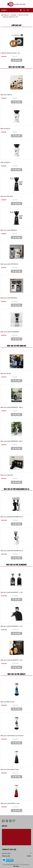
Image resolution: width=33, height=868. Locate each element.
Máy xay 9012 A (5, 129)
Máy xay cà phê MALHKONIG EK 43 (12, 517)
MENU (4, 10)
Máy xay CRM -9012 (7, 196)
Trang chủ (5, 15)
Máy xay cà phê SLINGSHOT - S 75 (11, 626)
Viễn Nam (16, 866)
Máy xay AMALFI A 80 (7, 702)
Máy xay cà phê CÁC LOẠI (10, 17)
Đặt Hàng (17, 60)
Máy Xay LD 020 (6, 373)
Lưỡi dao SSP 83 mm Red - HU (10, 53)
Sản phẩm (14, 15)
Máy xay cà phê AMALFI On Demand (12, 736)
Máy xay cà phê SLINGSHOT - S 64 (11, 660)
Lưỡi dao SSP (16, 25)
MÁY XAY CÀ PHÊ (23, 15)
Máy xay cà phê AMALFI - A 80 (10, 803)
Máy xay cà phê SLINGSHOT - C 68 (11, 592)
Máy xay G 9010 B (6, 95)
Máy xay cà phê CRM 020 (17, 346)
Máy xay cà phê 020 (7, 475)
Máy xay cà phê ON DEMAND (10, 332)
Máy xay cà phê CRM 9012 (9, 230)
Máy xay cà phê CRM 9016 (9, 298)
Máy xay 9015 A (5, 162)
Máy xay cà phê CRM (16, 67)
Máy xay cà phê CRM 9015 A (9, 264)
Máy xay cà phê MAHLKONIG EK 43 (16, 489)
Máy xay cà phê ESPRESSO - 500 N (12, 407)
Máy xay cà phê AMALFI (16, 674)
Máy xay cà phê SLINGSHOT (17, 565)
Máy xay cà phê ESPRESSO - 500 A (12, 441)
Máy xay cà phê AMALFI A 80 (10, 769)
